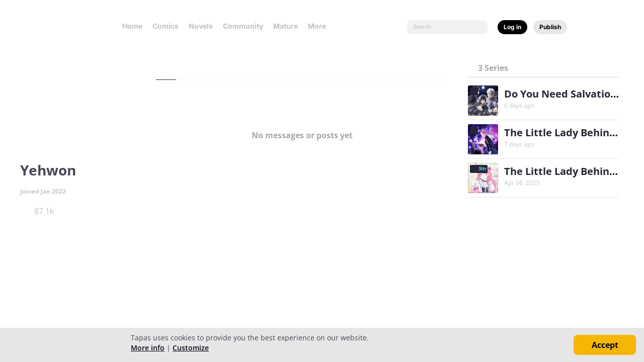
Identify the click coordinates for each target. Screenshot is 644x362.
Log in (512, 27)
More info (148, 348)
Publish (550, 27)
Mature (286, 26)
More (320, 26)
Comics (166, 26)
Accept (605, 345)
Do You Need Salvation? (563, 94)
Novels (201, 26)
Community (243, 26)
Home (132, 26)
